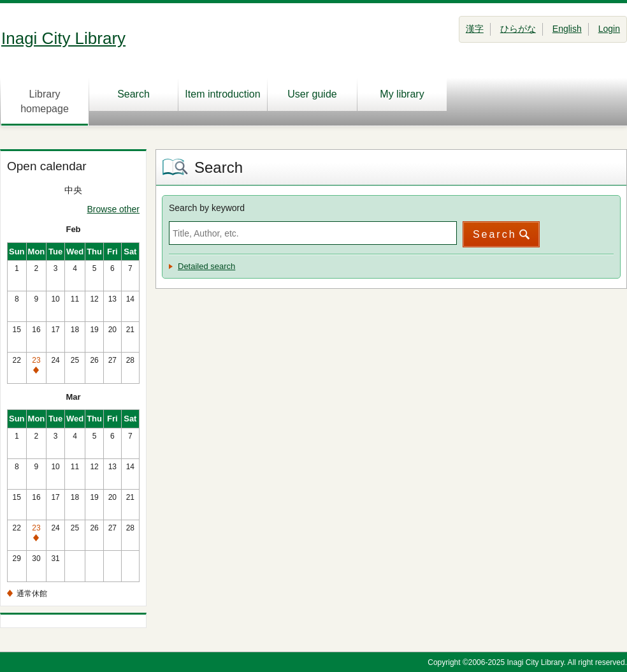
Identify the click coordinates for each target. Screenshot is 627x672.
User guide (312, 94)
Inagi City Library (63, 38)
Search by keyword (207, 208)
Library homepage (45, 101)
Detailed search (206, 266)
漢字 (475, 29)
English (567, 29)
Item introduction (222, 94)
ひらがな (518, 29)
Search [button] (495, 234)
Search (133, 94)
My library (402, 94)
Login (609, 29)
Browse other (113, 209)
